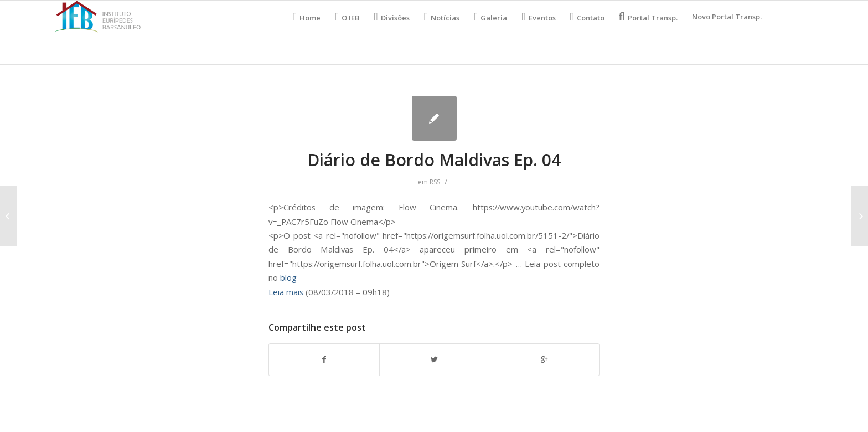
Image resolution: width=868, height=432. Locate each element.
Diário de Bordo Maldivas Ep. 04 (434, 160)
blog (288, 277)
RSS (435, 182)
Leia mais (286, 292)
